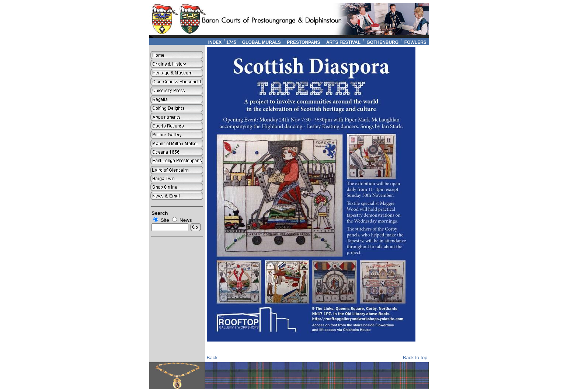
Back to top (415, 358)
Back (212, 358)
